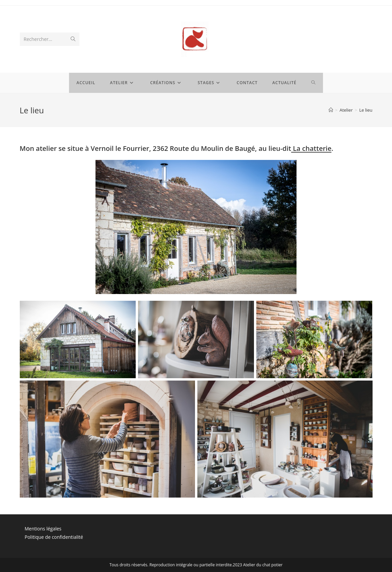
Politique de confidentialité (54, 537)
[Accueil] (331, 110)
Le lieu (366, 110)
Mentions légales (43, 529)
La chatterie (311, 148)
